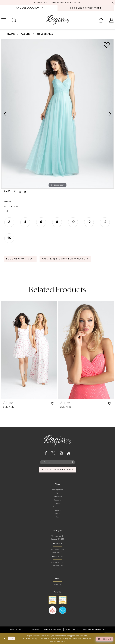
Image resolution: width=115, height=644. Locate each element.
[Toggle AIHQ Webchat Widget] (104, 639)
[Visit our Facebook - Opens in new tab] (46, 453)
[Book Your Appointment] (86, 8)
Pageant (57, 500)
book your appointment (58, 470)
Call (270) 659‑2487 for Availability (65, 259)
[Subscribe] (72, 462)
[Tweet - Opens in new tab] (15, 192)
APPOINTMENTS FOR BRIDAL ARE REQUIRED (58, 3)
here (63, 641)
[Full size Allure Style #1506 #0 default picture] (57, 114)
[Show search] (14, 20)
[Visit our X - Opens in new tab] (53, 453)
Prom (57, 493)
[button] (101, 20)
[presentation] (29, 350)
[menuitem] (29, 8)
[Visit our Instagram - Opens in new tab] (61, 453)
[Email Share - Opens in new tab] (25, 192)
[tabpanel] (57, 114)
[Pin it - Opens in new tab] (20, 192)
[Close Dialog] (5, 639)
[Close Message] (112, 3)
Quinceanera (58, 497)
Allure (26, 34)
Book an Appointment (20, 259)
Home (11, 34)
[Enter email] (57, 462)
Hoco (57, 504)
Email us (58, 584)
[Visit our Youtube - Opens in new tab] (69, 453)
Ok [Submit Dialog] (11, 638)
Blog (58, 517)
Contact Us (57, 507)
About (57, 514)
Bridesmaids (45, 34)
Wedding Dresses (58, 490)
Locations (57, 510)
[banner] (57, 20)
